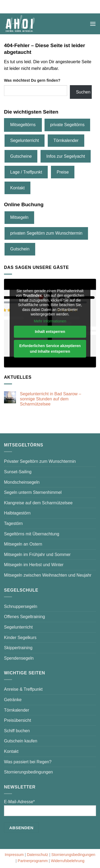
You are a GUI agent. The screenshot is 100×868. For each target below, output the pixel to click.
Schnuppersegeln (21, 606)
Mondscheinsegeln (22, 482)
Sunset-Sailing (18, 472)
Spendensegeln (19, 658)
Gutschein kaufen (21, 741)
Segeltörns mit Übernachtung (32, 534)
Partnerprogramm (33, 861)
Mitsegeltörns (23, 125)
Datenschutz (38, 855)
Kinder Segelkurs (20, 638)
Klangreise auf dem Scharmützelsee (38, 503)
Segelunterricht (25, 140)
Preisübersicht (17, 720)
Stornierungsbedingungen (28, 772)
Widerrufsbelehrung (68, 861)
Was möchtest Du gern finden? (32, 80)
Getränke (13, 700)
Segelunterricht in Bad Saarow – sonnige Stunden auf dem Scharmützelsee (51, 399)
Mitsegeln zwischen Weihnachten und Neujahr (48, 575)
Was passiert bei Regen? (28, 762)
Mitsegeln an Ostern (23, 544)
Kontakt (17, 188)
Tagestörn (13, 523)
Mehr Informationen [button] (50, 321)
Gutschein (20, 249)
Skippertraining (18, 648)
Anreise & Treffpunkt (23, 689)
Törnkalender (66, 140)
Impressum (14, 855)
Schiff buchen (17, 731)
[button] (93, 24)
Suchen (83, 92)
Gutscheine (21, 156)
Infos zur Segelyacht (66, 156)
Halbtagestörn (17, 513)
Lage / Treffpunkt (26, 172)
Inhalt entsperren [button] (50, 332)
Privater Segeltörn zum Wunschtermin (40, 461)
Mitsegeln (19, 217)
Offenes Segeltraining (25, 617)
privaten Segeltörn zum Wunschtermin (46, 233)
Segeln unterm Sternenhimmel (33, 492)
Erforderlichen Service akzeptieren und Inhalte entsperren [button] (50, 349)
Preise (63, 172)
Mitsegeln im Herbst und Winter (34, 565)
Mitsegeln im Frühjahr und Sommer (37, 555)
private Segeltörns (67, 125)
